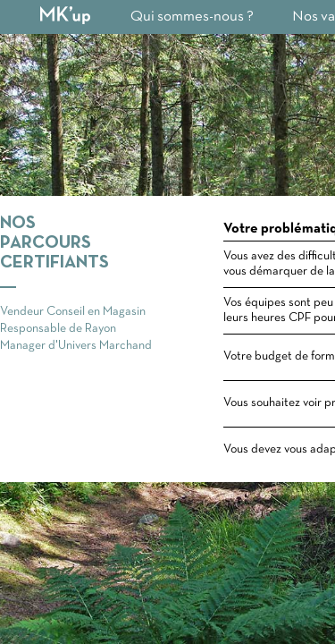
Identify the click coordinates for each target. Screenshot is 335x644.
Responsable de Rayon (58, 329)
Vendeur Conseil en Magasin (73, 312)
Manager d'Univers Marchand (76, 346)
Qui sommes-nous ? (192, 17)
